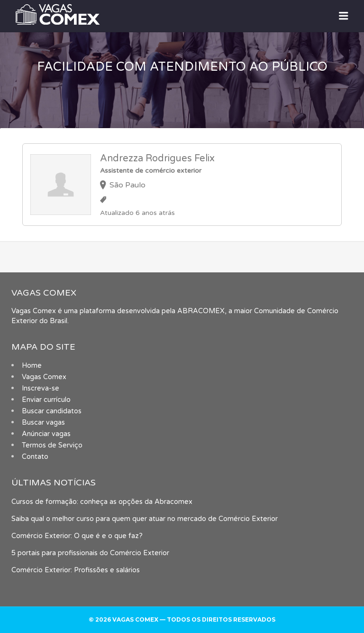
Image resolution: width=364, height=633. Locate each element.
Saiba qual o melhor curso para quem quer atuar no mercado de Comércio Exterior (145, 519)
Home (32, 366)
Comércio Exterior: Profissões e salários (76, 570)
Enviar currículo (46, 400)
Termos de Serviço (52, 445)
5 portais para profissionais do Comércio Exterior (90, 553)
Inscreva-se (41, 388)
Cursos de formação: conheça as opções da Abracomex (102, 502)
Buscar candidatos (52, 411)
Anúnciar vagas (46, 434)
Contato (35, 457)
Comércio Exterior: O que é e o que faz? (77, 536)
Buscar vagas (43, 423)
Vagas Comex (44, 377)
